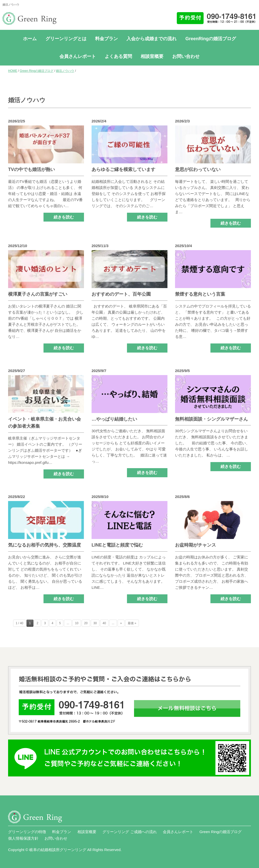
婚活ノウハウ (65, 71)
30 (95, 623)
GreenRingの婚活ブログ (211, 39)
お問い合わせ (186, 56)
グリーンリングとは (66, 39)
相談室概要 (152, 56)
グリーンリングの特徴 (27, 832)
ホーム (30, 39)
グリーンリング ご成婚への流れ (129, 832)
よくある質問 (118, 56)
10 (77, 623)
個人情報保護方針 (23, 838)
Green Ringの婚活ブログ (37, 71)
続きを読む (64, 217)
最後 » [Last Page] (132, 623)
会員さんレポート (78, 56)
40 (104, 623)
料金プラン (106, 39)
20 (86, 623)
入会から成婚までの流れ (152, 39)
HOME (13, 71)
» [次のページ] (121, 623)
